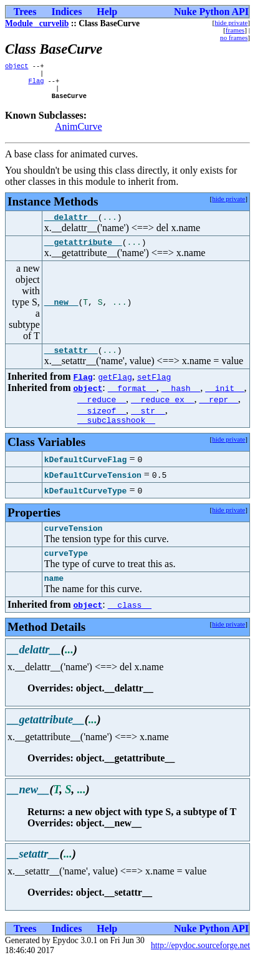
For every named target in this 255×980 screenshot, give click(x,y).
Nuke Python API (211, 12)
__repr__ (218, 411)
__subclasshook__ (116, 433)
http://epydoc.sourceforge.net (200, 965)
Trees (25, 12)
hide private (231, 22)
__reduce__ (102, 411)
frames (235, 30)
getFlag (115, 389)
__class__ (130, 624)
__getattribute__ (83, 252)
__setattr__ (71, 362)
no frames (234, 37)
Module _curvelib (37, 23)
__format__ (132, 400)
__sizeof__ (102, 422)
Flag (36, 84)
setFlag (154, 389)
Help (107, 12)
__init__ (224, 400)
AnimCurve (79, 133)
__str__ (148, 422)
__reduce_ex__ (162, 411)
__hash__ (181, 400)
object (17, 67)
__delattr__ (71, 225)
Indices (66, 12)
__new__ (61, 312)
